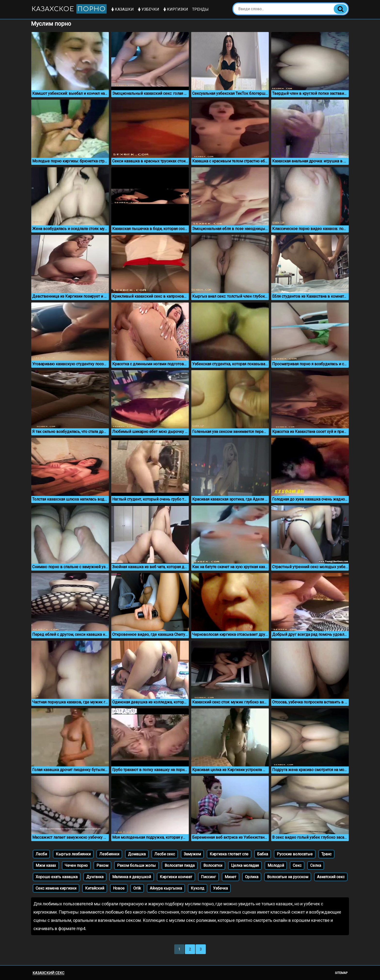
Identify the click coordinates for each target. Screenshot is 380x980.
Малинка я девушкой (132, 877)
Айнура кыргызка (166, 888)
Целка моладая (245, 865)
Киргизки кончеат (176, 877)
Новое (119, 888)
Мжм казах (46, 865)
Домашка (137, 854)
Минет (230, 877)
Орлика (252, 877)
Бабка (263, 854)
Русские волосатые (295, 854)
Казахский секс (48, 973)
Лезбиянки (109, 854)
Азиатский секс (331, 877)
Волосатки (213, 865)
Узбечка (220, 888)
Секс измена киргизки (56, 888)
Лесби (41, 854)
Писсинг (208, 877)
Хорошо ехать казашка (57, 877)
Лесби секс (165, 854)
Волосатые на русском (288, 877)
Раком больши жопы (136, 865)
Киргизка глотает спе (229, 854)
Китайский (95, 888)
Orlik (137, 888)
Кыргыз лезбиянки (73, 854)
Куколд (198, 888)
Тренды (200, 9)
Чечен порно (76, 865)
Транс (326, 854)
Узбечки (149, 9)
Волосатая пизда (180, 865)
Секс (297, 865)
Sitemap (341, 973)
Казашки (123, 9)
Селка (316, 865)
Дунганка (95, 877)
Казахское (69, 9)
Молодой (276, 865)
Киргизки (176, 9)
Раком (102, 865)
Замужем (192, 854)
